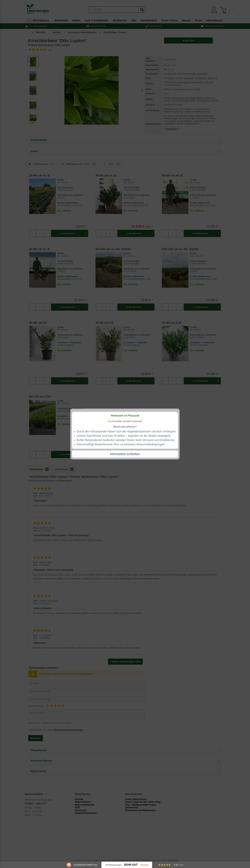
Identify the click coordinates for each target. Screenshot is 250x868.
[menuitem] (222, 10)
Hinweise (144, 865)
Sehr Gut (131, 865)
